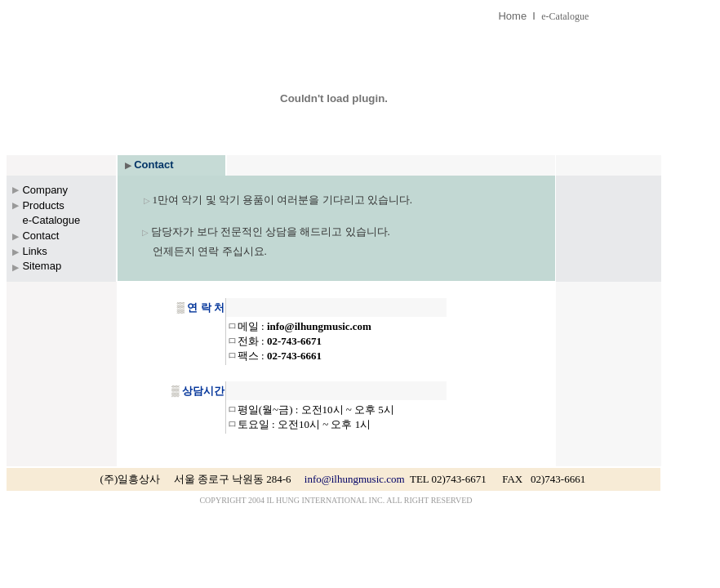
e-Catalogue (565, 16)
